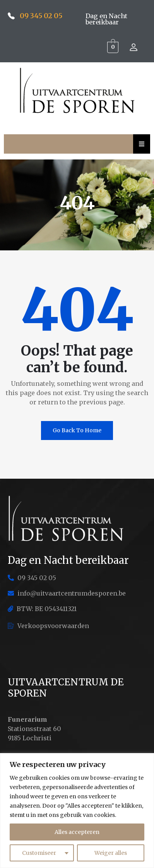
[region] (77, 811)
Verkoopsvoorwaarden (48, 626)
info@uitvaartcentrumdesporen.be (67, 593)
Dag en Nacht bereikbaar (106, 19)
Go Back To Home (77, 430)
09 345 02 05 (41, 16)
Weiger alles (111, 853)
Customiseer (39, 853)
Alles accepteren (77, 832)
